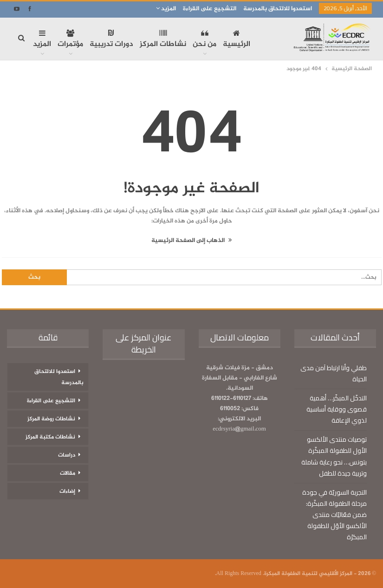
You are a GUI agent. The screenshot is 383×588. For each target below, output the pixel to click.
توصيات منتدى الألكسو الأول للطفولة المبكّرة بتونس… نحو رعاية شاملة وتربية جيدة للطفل (334, 456)
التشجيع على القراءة (210, 9)
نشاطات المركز (163, 40)
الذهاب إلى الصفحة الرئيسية (191, 241)
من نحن (204, 40)
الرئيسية (237, 40)
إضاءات (67, 491)
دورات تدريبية (111, 40)
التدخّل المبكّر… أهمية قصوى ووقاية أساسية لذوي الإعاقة (337, 409)
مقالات (68, 473)
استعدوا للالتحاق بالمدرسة (278, 9)
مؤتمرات (70, 40)
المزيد (166, 9)
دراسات (67, 455)
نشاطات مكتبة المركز (50, 437)
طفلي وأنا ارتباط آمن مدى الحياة (334, 373)
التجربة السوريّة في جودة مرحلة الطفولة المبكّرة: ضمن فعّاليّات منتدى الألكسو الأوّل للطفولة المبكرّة (334, 515)
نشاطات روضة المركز (51, 419)
